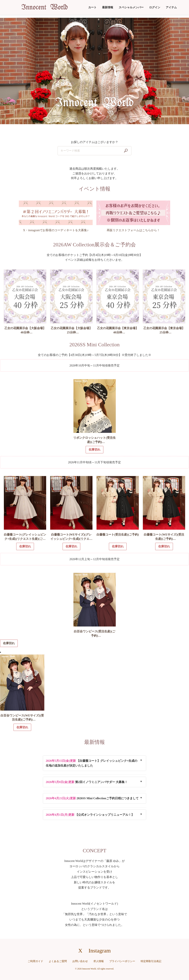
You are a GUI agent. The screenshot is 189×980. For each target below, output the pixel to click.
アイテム (171, 7)
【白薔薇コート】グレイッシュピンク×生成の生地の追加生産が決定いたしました (92, 763)
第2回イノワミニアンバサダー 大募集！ (87, 782)
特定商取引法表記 (151, 961)
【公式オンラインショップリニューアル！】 (90, 815)
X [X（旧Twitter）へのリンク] (80, 951)
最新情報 (108, 7)
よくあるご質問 (58, 961)
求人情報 (99, 961)
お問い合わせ (80, 961)
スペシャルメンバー (131, 7)
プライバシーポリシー (122, 961)
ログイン (155, 7)
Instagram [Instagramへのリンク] (100, 951)
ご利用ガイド (35, 961)
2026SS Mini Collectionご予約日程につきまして (92, 798)
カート (92, 7)
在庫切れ (9, 643)
